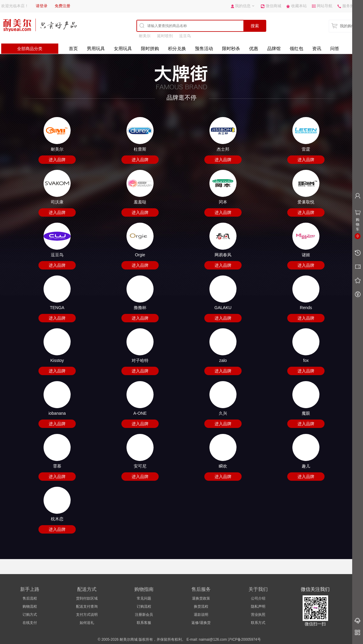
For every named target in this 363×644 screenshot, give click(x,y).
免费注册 (63, 6)
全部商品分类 (30, 49)
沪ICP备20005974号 (244, 639)
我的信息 (243, 6)
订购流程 (144, 606)
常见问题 (144, 598)
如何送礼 (87, 623)
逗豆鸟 (185, 36)
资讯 (317, 48)
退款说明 (201, 615)
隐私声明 (258, 606)
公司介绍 (258, 598)
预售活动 (204, 48)
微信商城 (273, 6)
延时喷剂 (165, 36)
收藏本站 (299, 6)
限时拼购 (150, 48)
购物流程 (30, 606)
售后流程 (30, 598)
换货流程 (201, 606)
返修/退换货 (201, 623)
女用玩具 (123, 48)
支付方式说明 (87, 615)
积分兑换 (177, 48)
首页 (73, 48)
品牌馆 (274, 48)
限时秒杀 (231, 48)
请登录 (42, 6)
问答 (335, 48)
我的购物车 (350, 26)
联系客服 (144, 623)
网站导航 (325, 6)
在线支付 (30, 623)
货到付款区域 (87, 598)
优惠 (254, 48)
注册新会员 (144, 615)
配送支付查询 (87, 606)
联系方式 (258, 623)
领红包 (296, 48)
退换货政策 (201, 598)
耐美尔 (145, 36)
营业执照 (258, 615)
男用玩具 (96, 48)
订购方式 (30, 615)
